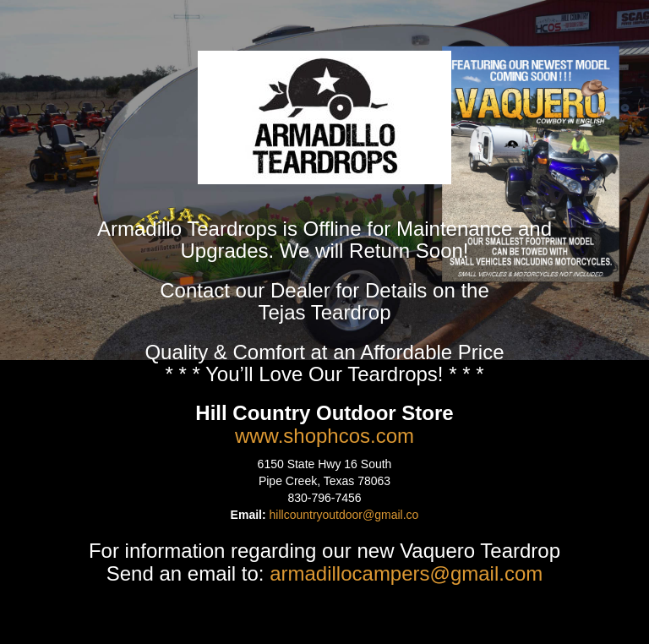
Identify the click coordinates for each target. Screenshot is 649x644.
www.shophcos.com (324, 436)
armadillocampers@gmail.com (406, 573)
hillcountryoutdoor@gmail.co (344, 515)
